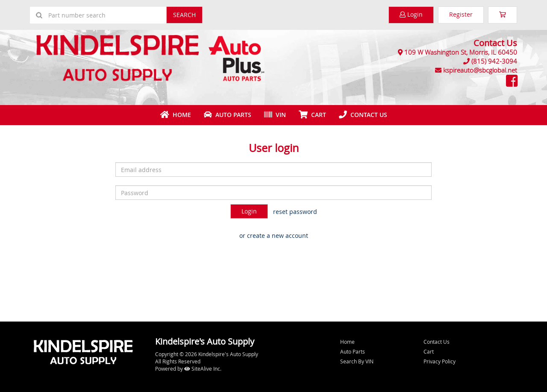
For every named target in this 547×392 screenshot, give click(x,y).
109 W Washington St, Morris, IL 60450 (461, 52)
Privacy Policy (440, 361)
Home (176, 115)
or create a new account (274, 235)
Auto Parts (228, 115)
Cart (429, 351)
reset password (295, 212)
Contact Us (363, 115)
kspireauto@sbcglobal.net (480, 70)
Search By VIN (357, 361)
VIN (275, 115)
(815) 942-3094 (494, 61)
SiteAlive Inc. (203, 369)
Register (461, 14)
